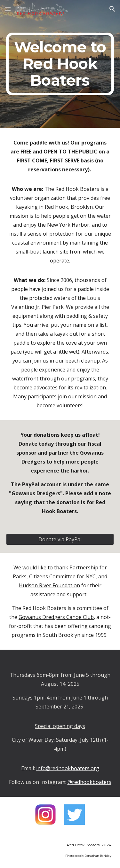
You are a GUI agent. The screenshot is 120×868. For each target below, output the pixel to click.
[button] (8, 9)
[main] (60, 64)
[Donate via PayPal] (60, 539)
